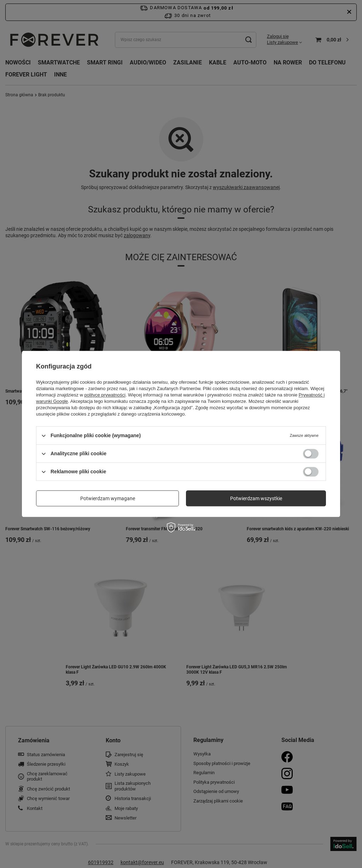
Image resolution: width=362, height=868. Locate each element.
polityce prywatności (105, 395)
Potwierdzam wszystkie (256, 498)
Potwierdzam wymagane (108, 498)
